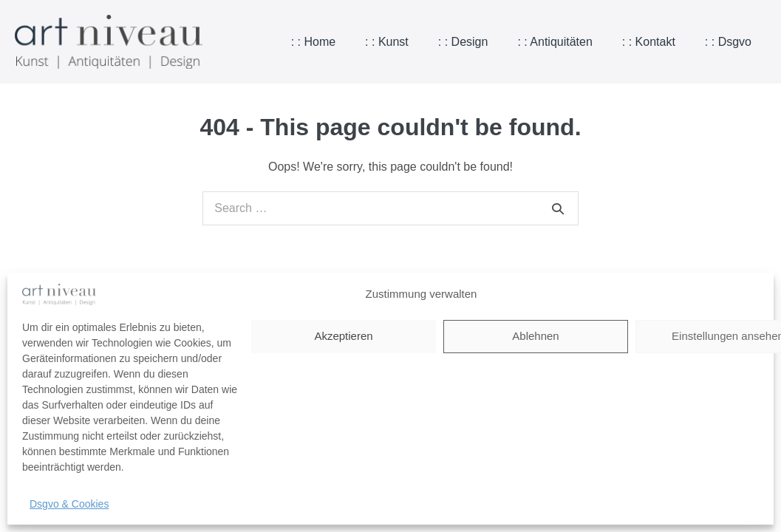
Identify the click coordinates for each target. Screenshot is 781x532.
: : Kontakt (649, 42)
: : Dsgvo (728, 42)
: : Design (463, 42)
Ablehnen (535, 336)
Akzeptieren (343, 336)
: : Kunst (387, 42)
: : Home (313, 42)
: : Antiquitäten (555, 42)
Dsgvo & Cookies (69, 504)
